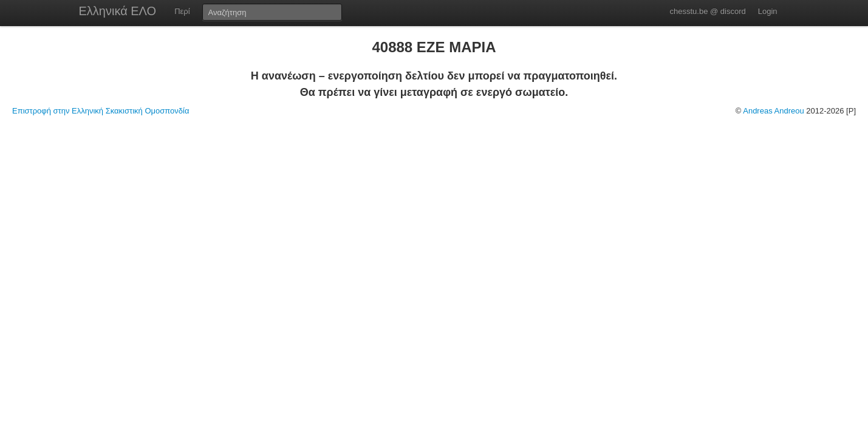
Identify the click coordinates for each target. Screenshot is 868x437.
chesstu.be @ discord (707, 11)
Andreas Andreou (773, 111)
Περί (182, 11)
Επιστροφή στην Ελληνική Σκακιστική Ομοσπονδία (101, 111)
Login (768, 11)
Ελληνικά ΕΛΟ (118, 11)
